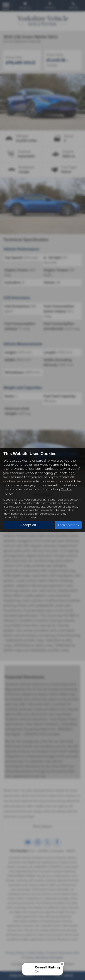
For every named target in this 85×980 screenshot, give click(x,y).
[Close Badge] (62, 964)
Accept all (28, 525)
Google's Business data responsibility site (38, 505)
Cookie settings (68, 525)
